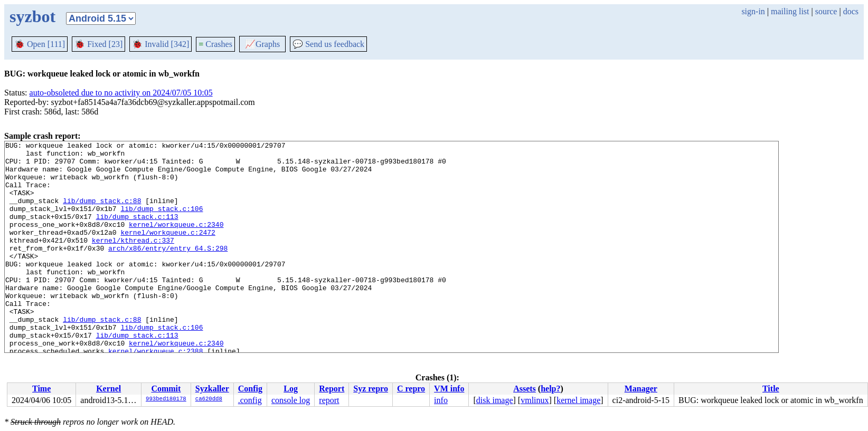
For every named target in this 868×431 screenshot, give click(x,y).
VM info (449, 389)
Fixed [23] (98, 44)
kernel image (578, 400)
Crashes (215, 44)
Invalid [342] (161, 44)
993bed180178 (166, 399)
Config (250, 389)
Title (771, 389)
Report (332, 389)
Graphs (262, 44)
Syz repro (371, 389)
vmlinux (535, 400)
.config (250, 400)
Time (41, 389)
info (441, 400)
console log (291, 400)
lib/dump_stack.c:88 (102, 213)
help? (550, 389)
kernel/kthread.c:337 (133, 261)
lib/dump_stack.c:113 (137, 232)
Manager (641, 389)
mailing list (790, 11)
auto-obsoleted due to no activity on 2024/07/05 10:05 (121, 93)
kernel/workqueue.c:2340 (176, 242)
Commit (166, 389)
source (826, 11)
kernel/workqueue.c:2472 (168, 251)
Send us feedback (328, 44)
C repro (411, 389)
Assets (525, 389)
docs (851, 11)
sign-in (753, 11)
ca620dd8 (209, 399)
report (329, 400)
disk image (495, 400)
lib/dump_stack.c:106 (162, 223)
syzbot (32, 16)
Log (291, 389)
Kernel (108, 389)
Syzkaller (212, 389)
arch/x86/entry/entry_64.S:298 (168, 270)
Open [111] (40, 44)
